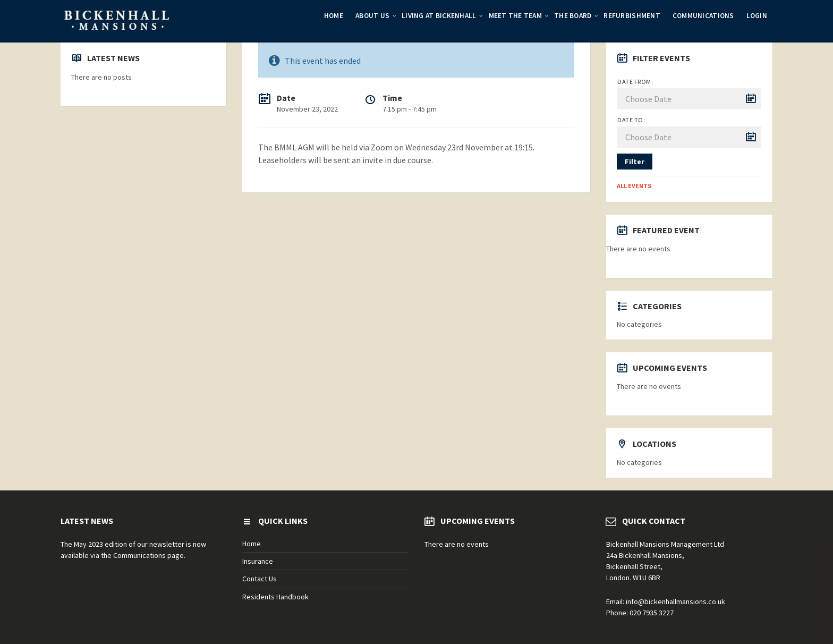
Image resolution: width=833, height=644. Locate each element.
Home (334, 16)
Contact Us (260, 579)
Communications (703, 16)
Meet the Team (515, 16)
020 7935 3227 (652, 613)
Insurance (258, 561)
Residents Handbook (275, 597)
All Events (634, 186)
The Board (573, 16)
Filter (635, 162)
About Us (372, 16)
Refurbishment (632, 16)
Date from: (635, 82)
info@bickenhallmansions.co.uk (675, 601)
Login (757, 16)
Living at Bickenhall (439, 16)
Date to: (631, 120)
